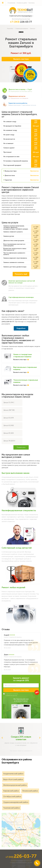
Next (40, 738)
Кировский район (11, 791)
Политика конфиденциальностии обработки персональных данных (21, 861)
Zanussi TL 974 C (9, 403)
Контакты (32, 3)
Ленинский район (30, 791)
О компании (11, 3)
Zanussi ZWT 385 (9, 410)
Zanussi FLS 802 (9, 425)
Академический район (13, 774)
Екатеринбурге (27, 16)
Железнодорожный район (15, 785)
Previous (2, 738)
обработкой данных (12, 696)
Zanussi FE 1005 (9, 433)
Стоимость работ (22, 3)
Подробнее (21, 328)
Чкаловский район (12, 808)
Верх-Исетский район (13, 779)
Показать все (21, 447)
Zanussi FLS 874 (9, 418)
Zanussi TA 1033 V (9, 441)
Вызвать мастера (21, 59)
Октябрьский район (12, 796)
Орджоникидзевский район (16, 802)
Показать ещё (21, 274)
